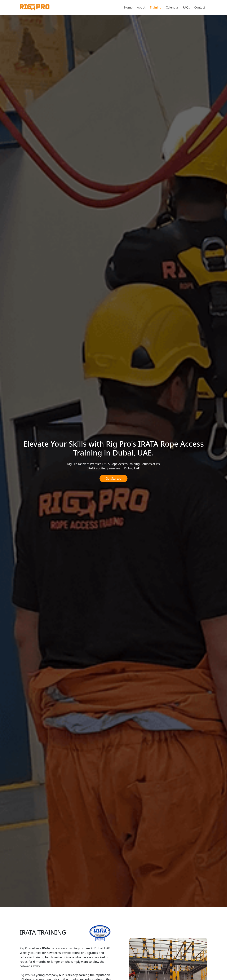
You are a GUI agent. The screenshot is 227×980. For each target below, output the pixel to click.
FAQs (186, 7)
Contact (200, 7)
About (141, 7)
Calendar (172, 7)
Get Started (113, 479)
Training (156, 7)
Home (128, 7)
